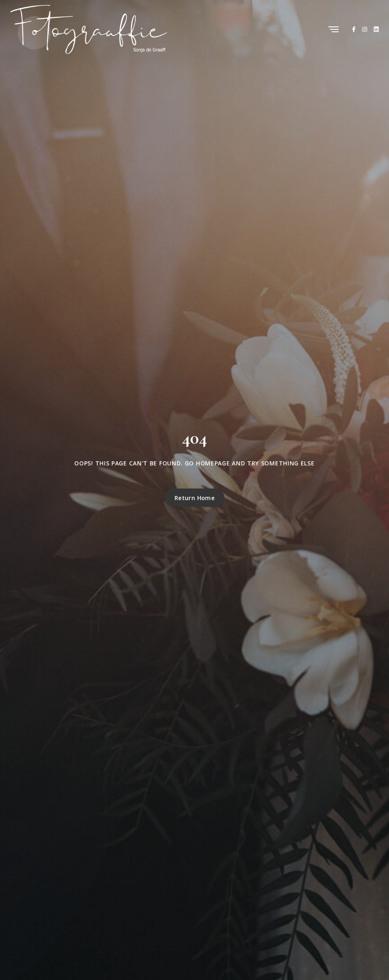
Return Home (195, 498)
